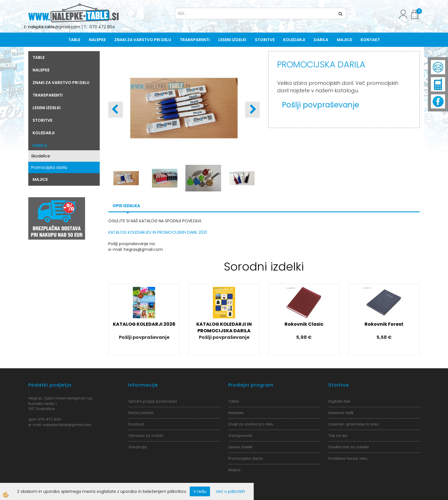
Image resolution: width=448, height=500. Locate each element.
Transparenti (195, 40)
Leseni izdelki (232, 40)
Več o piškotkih (230, 491)
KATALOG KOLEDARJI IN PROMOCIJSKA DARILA (224, 327)
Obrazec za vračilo (146, 436)
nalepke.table (41, 27)
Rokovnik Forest (384, 324)
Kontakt (370, 40)
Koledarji (294, 40)
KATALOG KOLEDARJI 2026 (144, 324)
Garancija (138, 447)
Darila (321, 40)
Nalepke (97, 40)
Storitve (265, 40)
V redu (200, 491)
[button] (252, 110)
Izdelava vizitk (341, 413)
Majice (344, 40)
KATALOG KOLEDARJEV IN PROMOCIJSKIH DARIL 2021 (158, 232)
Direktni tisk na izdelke (349, 447)
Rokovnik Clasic (304, 324)
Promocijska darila (49, 167)
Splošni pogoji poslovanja (153, 401)
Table (74, 40)
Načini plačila (141, 413)
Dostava (136, 424)
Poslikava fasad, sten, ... (349, 458)
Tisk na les (338, 436)
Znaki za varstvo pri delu (143, 40)
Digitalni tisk (339, 401)
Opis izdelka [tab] (126, 206)
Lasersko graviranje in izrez (353, 424)
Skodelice (41, 156)
